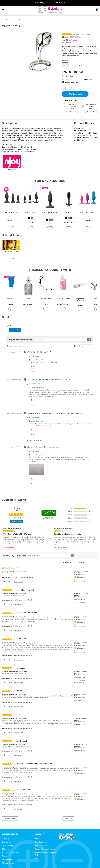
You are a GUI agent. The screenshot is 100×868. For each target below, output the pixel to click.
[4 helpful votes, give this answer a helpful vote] (32, 479)
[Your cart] (97, 10)
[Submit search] (89, 339)
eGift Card (6, 839)
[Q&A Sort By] (86, 346)
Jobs (37, 859)
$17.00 (50, 223)
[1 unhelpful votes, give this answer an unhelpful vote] (32, 484)
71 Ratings (76, 34)
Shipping (6, 849)
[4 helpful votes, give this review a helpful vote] (5, 707)
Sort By (75, 346)
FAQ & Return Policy (10, 853)
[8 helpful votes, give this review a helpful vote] (5, 809)
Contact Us (7, 842)
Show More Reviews (10, 818)
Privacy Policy (7, 860)
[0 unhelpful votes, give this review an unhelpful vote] (10, 604)
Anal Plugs (19, 20)
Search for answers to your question (20, 339)
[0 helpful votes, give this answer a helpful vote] (32, 366)
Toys (4, 20)
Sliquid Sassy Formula (63, 299)
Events (37, 839)
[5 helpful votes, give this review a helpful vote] (5, 755)
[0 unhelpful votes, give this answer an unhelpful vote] (32, 371)
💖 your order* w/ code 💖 (50, 3)
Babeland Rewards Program (45, 849)
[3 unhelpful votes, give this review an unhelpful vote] (10, 660)
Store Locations (41, 842)
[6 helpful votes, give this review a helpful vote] (5, 781)
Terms (4, 856)
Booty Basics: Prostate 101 (11, 252)
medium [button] (72, 65)
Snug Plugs (69, 212)
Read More (11, 258)
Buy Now (12, 227)
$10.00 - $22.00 (63, 305)
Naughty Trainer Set (31, 212)
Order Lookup (7, 846)
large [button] (79, 65)
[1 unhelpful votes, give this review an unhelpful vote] (10, 582)
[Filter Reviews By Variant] (88, 562)
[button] (29, 218)
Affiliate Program (41, 846)
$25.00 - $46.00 (28, 305)
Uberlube (28, 299)
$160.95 (80, 305)
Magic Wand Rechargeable (80, 300)
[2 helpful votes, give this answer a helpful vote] (32, 400)
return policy (37, 140)
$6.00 (11, 305)
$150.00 (46, 305)
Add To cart (75, 94)
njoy (15, 170)
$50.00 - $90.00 (69, 222)
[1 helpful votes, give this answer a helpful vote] (32, 430)
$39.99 (31, 222)
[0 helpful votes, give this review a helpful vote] (5, 582)
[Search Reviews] (51, 556)
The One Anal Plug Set (12, 212)
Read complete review (11, 548)
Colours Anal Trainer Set (88, 212)
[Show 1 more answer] (35, 441)
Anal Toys (10, 20)
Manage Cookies (9, 863)
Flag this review (18, 582)
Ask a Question (66, 42)
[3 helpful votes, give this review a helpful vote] (5, 630)
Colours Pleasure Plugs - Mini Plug (50, 213)
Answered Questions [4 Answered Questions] (74, 40)
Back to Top (68, 818)
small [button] (65, 65)
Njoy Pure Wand (46, 299)
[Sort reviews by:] (70, 562)
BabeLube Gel (11, 299)
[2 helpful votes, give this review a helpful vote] (5, 604)
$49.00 (88, 220)
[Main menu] (3, 10)
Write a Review (85, 34)
